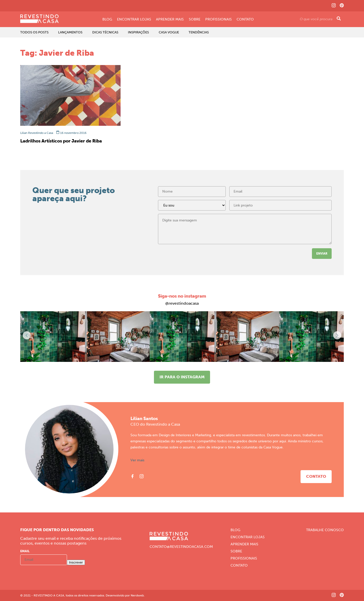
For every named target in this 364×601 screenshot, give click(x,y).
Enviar (322, 254)
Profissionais (219, 19)
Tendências (199, 32)
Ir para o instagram (182, 377)
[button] (337, 335)
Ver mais (137, 460)
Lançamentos (70, 32)
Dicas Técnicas (105, 32)
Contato (245, 19)
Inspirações (138, 32)
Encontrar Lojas (134, 19)
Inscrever (76, 562)
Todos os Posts (34, 32)
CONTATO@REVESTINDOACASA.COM (181, 547)
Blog (107, 19)
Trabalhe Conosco (325, 530)
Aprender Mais (170, 19)
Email (25, 551)
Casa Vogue (169, 32)
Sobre (195, 19)
